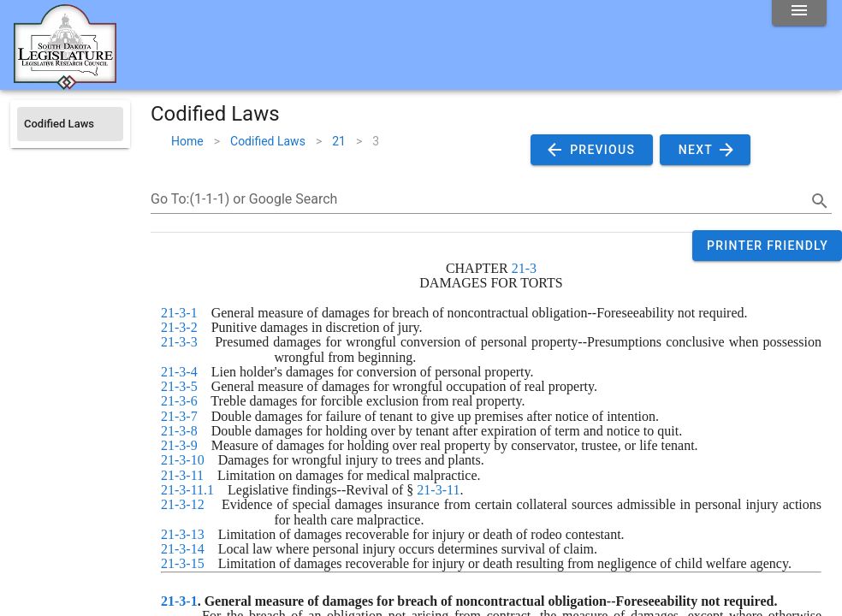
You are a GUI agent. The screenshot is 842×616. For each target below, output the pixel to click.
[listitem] (70, 124)
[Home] (65, 83)
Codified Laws (268, 141)
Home (187, 141)
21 (339, 141)
